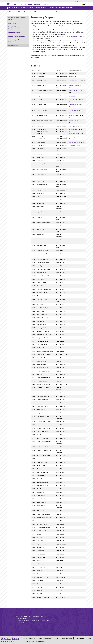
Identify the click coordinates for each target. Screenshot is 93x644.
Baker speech (72, 133)
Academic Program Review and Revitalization (16, 41)
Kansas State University (12, 1)
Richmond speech (74, 121)
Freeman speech (73, 137)
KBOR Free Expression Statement (83, 638)
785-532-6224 (20, 622)
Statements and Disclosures (44, 638)
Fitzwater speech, (73, 129)
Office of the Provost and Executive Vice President (32, 4)
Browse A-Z (83, 1)
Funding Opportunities (14, 32)
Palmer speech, (73, 126)
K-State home (12, 12)
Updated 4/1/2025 (41, 641)
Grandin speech (73, 80)
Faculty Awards (12, 23)
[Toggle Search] (84, 4)
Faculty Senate (53, 47)
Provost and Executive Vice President (70, 36)
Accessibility (56, 638)
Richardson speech (74, 115)
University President (54, 45)
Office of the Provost (23, 12)
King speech (72, 96)
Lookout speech (73, 91)
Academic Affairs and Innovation (17, 36)
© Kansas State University (28, 641)
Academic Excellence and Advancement (40, 12)
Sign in (78, 1)
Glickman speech (73, 105)
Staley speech (72, 142)
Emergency (32, 638)
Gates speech (72, 145)
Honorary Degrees (13, 45)
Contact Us (24, 638)
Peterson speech (73, 110)
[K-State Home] (9, 4)
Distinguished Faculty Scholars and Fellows (17, 18)
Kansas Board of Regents (70, 47)
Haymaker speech (73, 99)
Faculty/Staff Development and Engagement (16, 28)
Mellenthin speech (74, 85)
